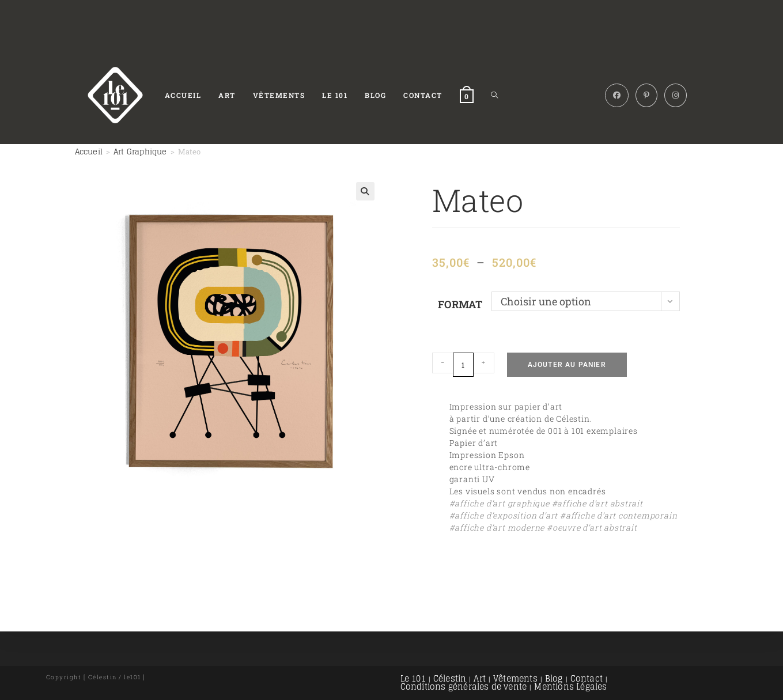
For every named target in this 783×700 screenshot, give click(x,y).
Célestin (450, 678)
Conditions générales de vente (464, 686)
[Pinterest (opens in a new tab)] (646, 95)
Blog (554, 678)
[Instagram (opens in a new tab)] (676, 95)
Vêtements (515, 678)
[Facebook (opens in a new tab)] (617, 95)
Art (480, 678)
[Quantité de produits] (463, 365)
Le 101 (413, 678)
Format (460, 304)
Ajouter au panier (567, 365)
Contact (587, 678)
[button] (365, 191)
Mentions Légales (570, 686)
